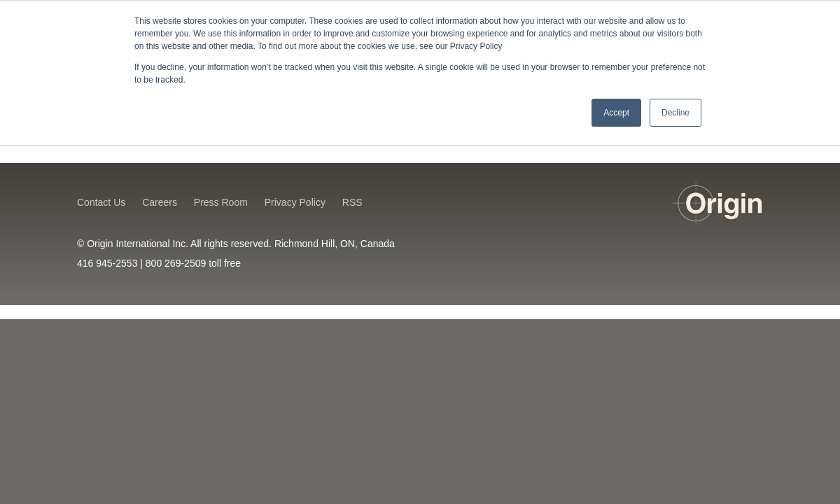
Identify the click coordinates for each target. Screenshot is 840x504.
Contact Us (101, 202)
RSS (352, 202)
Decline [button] (675, 113)
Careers (160, 202)
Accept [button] (616, 113)
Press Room (221, 202)
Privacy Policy (295, 202)
